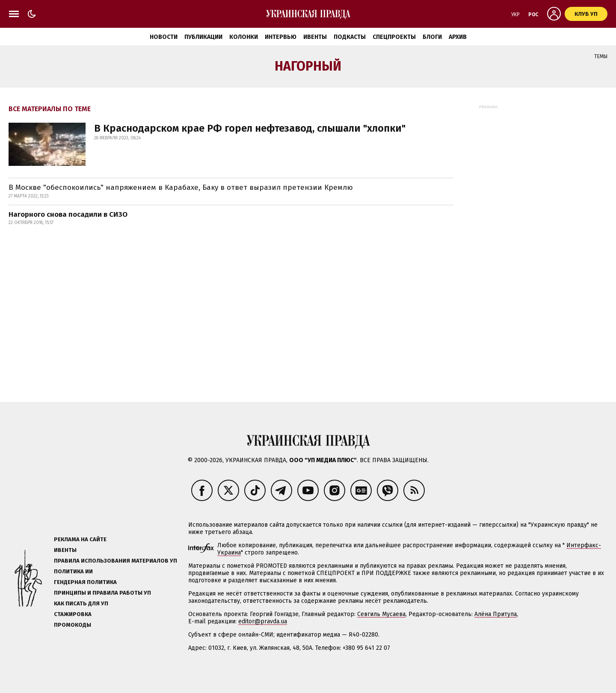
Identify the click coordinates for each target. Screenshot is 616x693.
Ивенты (315, 37)
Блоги (432, 37)
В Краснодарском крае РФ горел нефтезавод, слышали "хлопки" (250, 128)
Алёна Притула (496, 614)
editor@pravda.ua (263, 621)
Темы (601, 56)
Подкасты (350, 37)
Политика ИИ (73, 571)
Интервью (281, 37)
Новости (164, 37)
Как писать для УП (81, 603)
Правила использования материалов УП (115, 561)
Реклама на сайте (80, 539)
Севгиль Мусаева (381, 614)
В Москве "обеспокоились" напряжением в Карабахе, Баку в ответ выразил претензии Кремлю (181, 187)
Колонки (244, 37)
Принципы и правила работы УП (102, 593)
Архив (458, 37)
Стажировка (73, 614)
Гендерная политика (85, 582)
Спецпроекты (394, 37)
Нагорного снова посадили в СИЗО (68, 214)
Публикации (203, 37)
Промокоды (73, 625)
